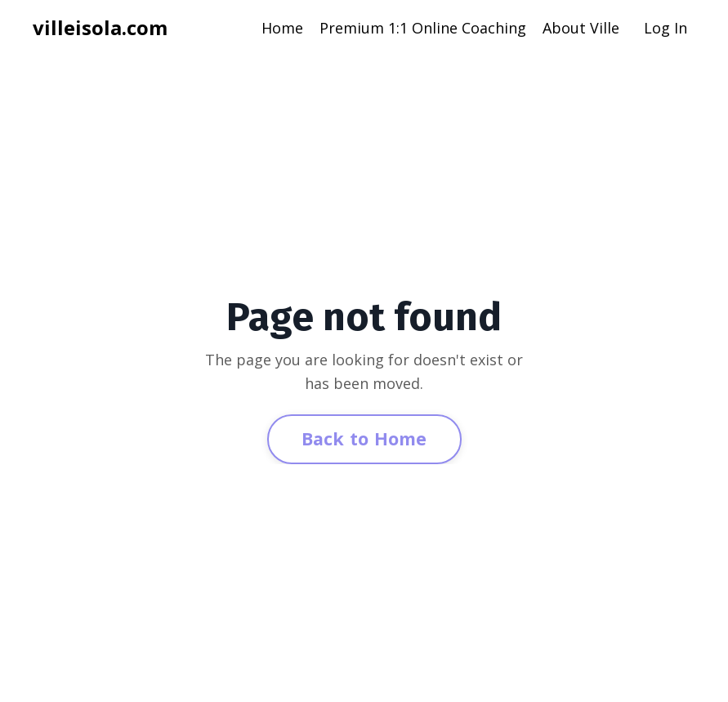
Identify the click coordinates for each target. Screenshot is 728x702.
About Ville (581, 28)
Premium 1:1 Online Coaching (423, 28)
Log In (665, 28)
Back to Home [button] (364, 438)
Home (282, 28)
